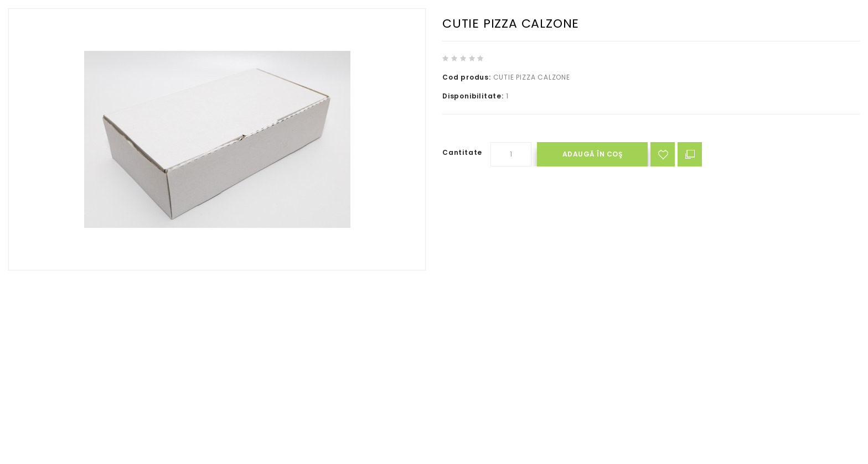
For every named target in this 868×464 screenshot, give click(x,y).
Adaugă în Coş (593, 154)
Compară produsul (690, 154)
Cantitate (462, 152)
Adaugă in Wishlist (663, 154)
